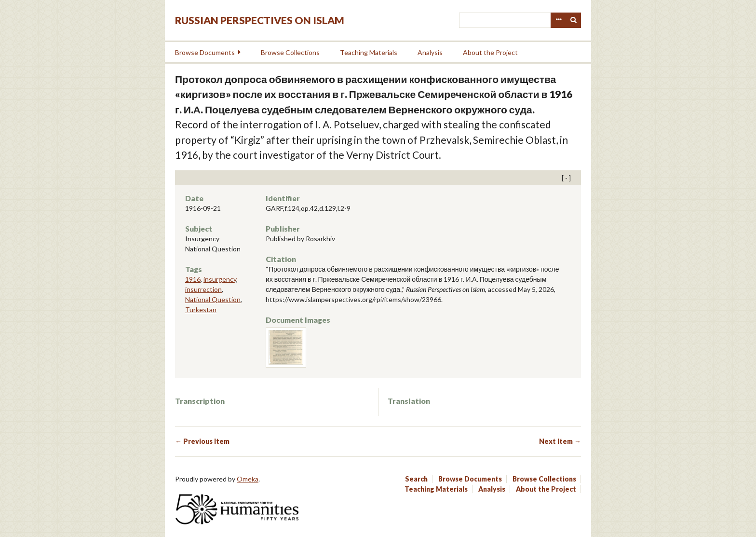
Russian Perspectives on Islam (260, 20)
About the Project (490, 52)
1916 (193, 279)
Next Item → (560, 441)
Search (574, 20)
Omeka (248, 479)
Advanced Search (558, 20)
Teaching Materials (369, 52)
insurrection (203, 289)
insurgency (220, 279)
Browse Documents (205, 52)
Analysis (430, 52)
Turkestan (201, 310)
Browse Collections (290, 52)
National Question (213, 299)
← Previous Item (202, 441)
